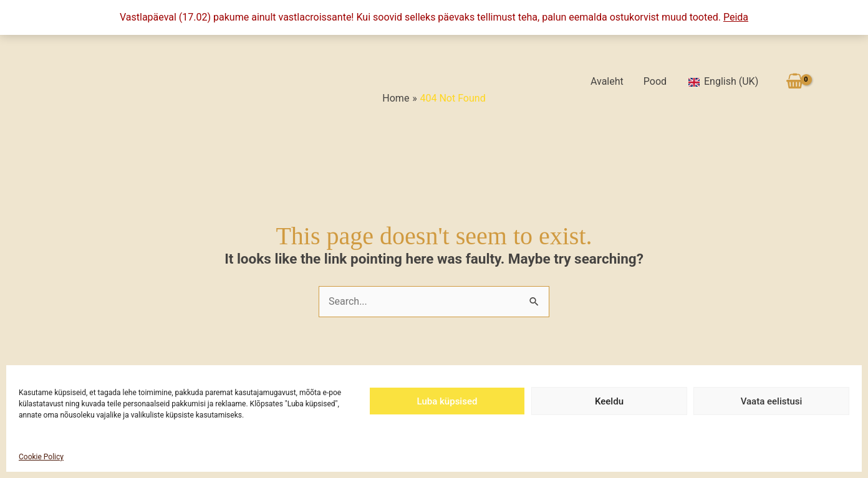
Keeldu (609, 401)
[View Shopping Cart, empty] (794, 81)
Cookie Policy (41, 457)
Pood (655, 81)
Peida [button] (736, 17)
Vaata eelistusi (772, 401)
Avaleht (607, 81)
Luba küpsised (447, 401)
